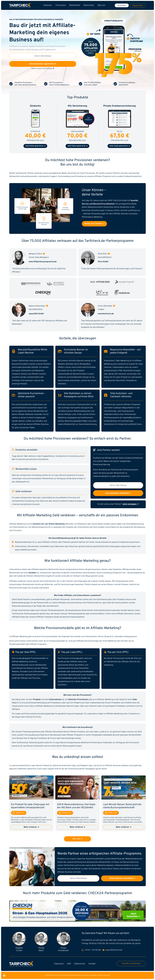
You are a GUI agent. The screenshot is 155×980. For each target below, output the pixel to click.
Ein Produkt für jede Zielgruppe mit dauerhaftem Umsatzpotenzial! (30, 806)
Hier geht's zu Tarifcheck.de (131, 964)
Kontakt (92, 964)
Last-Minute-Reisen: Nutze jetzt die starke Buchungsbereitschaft (122, 806)
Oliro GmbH (103, 262)
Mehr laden (77, 839)
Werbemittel (75, 5)
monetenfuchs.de (106, 314)
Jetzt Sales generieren (35, 146)
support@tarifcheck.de (112, 950)
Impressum (59, 964)
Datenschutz (80, 964)
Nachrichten (89, 5)
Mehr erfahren (31, 827)
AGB (69, 964)
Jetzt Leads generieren (120, 146)
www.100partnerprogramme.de (43, 262)
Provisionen (61, 5)
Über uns (101, 5)
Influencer (48, 5)
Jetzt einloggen (131, 504)
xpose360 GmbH (36, 314)
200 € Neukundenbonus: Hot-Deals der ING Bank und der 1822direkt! (76, 806)
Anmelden (122, 6)
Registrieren (138, 6)
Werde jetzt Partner (94, 224)
